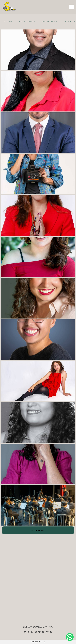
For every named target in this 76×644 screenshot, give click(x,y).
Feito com (38, 642)
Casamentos (28, 22)
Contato (48, 627)
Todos (8, 22)
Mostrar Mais (38, 530)
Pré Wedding (51, 22)
